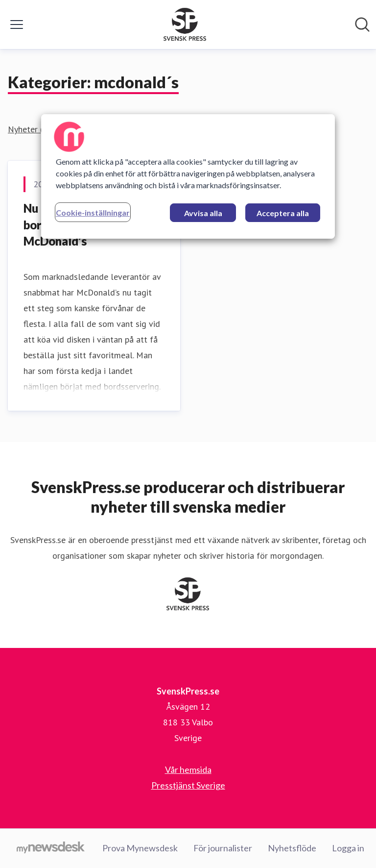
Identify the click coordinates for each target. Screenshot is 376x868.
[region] (188, 176)
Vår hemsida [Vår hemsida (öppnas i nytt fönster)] (188, 769)
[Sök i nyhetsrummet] (362, 25)
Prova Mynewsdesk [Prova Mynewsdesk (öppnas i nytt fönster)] (140, 848)
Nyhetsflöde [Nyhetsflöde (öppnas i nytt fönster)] (292, 848)
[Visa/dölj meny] (17, 25)
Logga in (348, 848)
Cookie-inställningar (93, 212)
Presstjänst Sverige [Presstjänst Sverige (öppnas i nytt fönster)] (188, 785)
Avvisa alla (203, 213)
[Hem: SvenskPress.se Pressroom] (185, 25)
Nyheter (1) (29, 129)
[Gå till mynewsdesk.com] (51, 848)
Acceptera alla (283, 213)
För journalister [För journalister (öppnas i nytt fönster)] (223, 848)
